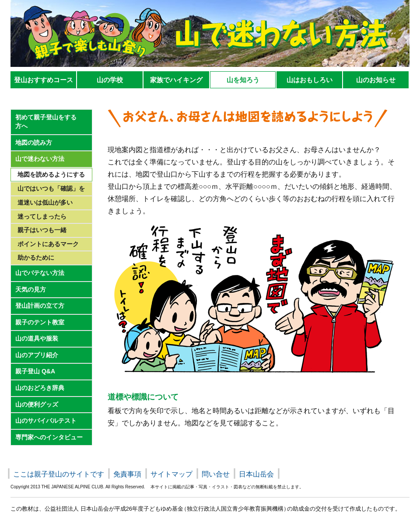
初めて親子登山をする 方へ (46, 122)
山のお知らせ (376, 80)
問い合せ (216, 474)
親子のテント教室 (40, 322)
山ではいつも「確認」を (51, 188)
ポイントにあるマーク (48, 244)
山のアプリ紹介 (37, 355)
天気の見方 (31, 289)
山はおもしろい (310, 80)
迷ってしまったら (42, 216)
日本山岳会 (256, 474)
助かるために (36, 258)
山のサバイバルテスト (46, 421)
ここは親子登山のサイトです (59, 474)
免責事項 (127, 474)
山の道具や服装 (37, 338)
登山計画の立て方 (40, 306)
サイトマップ (171, 474)
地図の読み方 (34, 143)
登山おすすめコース (44, 80)
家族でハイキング (176, 80)
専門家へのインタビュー (49, 437)
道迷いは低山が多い (45, 202)
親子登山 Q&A (35, 371)
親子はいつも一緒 (42, 230)
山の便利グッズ (37, 404)
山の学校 (110, 80)
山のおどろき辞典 (40, 388)
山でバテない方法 (40, 273)
